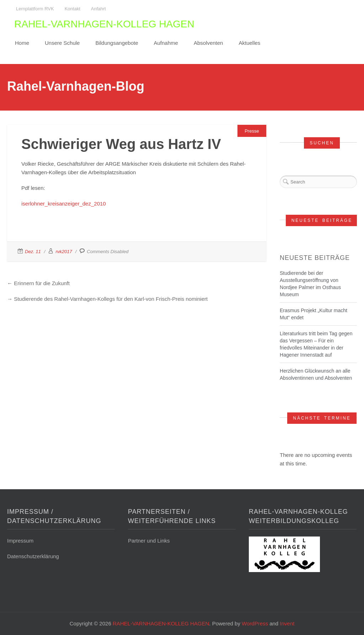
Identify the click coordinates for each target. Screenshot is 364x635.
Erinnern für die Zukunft (42, 283)
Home (22, 43)
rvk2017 (64, 252)
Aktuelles (249, 43)
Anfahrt (98, 9)
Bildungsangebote (117, 43)
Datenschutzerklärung (33, 556)
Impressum (20, 541)
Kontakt (73, 9)
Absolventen (208, 43)
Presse (252, 131)
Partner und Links (149, 541)
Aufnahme (166, 43)
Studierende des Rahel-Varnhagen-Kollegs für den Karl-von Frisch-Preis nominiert (111, 299)
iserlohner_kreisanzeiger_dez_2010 (64, 204)
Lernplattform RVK (35, 9)
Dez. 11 (33, 252)
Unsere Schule (62, 43)
